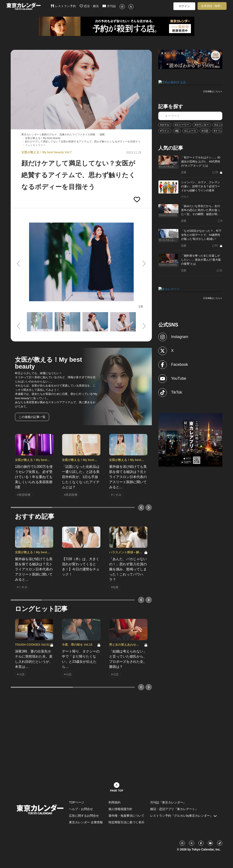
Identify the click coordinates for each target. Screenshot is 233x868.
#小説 (205, 130)
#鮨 (177, 130)
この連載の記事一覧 (32, 417)
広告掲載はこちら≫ (213, 91)
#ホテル (165, 124)
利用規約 (114, 802)
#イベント (220, 130)
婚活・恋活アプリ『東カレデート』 (174, 809)
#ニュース (190, 130)
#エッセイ (220, 124)
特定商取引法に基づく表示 (126, 822)
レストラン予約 (63, 6)
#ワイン (165, 130)
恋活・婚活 (89, 6)
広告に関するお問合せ (84, 816)
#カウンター (202, 124)
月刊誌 (109, 6)
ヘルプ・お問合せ (81, 809)
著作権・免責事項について (126, 816)
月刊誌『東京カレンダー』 (168, 802)
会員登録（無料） (212, 6)
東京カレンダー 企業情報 (86, 822)
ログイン (184, 6)
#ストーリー (182, 124)
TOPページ (77, 802)
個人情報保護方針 (120, 809)
